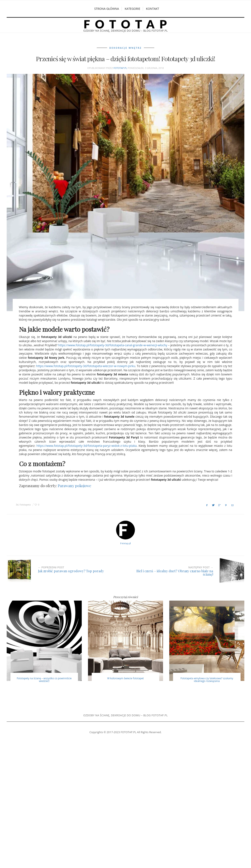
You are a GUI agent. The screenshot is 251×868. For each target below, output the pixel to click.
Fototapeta (25, 504)
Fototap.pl (120, 68)
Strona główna (107, 9)
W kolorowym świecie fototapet (125, 678)
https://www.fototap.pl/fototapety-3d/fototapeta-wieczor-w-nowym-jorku (86, 366)
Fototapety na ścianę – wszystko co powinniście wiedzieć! (44, 679)
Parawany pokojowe (75, 485)
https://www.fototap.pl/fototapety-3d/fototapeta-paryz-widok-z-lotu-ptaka (87, 445)
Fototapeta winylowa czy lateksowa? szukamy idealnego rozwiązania (207, 679)
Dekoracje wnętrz (126, 47)
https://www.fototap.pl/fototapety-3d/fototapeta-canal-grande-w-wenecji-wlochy (113, 345)
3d (17, 504)
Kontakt (152, 9)
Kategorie (132, 9)
